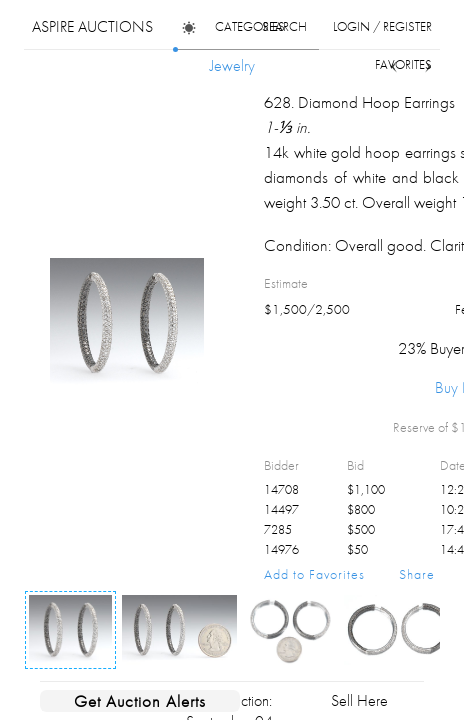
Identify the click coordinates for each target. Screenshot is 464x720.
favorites (403, 64)
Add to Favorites (314, 574)
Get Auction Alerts (140, 701)
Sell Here (359, 700)
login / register (382, 26)
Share (417, 574)
